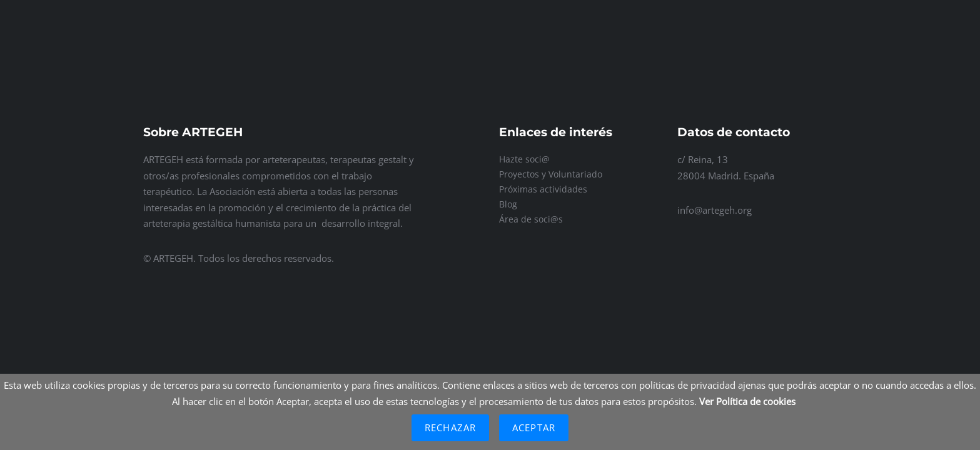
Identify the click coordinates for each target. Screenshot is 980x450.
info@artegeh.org (715, 210)
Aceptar (534, 427)
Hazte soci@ (524, 159)
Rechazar (450, 427)
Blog (508, 204)
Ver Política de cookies (747, 401)
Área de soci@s (531, 219)
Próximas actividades (543, 189)
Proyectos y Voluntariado (551, 174)
